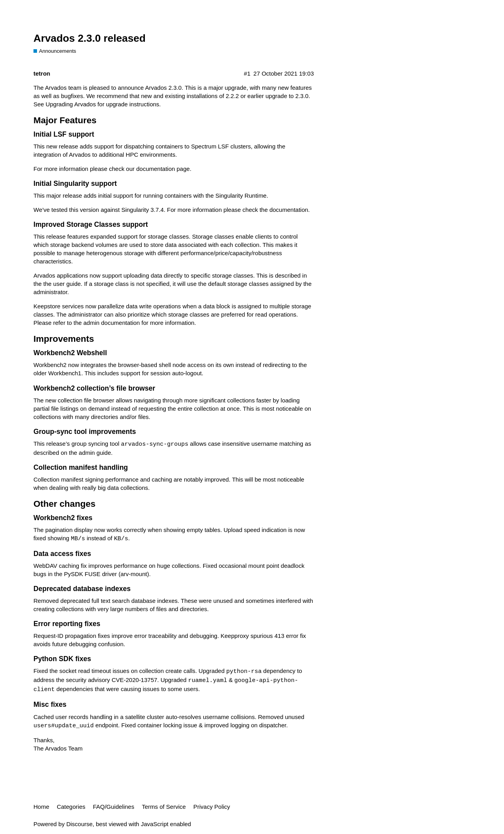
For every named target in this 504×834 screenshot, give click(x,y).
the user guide (62, 284)
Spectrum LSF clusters (221, 146)
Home (41, 807)
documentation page (163, 169)
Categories (71, 807)
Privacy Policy (212, 807)
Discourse (79, 824)
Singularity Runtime (241, 196)
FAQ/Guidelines (114, 807)
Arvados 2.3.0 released (90, 38)
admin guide (95, 453)
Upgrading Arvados (71, 104)
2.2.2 (232, 96)
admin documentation (112, 323)
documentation (289, 210)
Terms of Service (164, 807)
